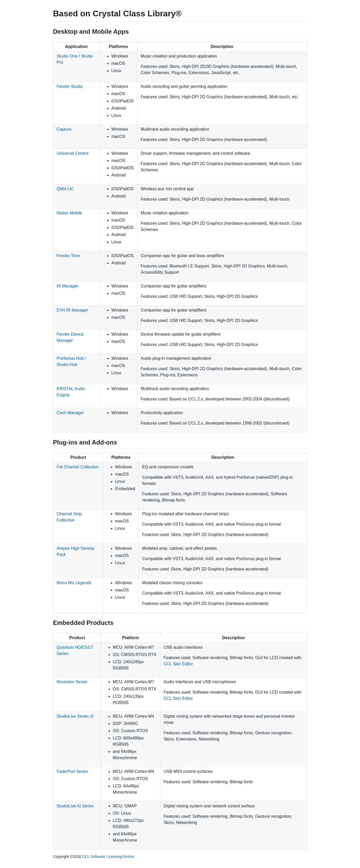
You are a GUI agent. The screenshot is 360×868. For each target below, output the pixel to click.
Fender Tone (68, 256)
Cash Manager (70, 413)
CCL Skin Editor (178, 664)
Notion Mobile (69, 213)
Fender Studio (70, 86)
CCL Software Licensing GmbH (108, 857)
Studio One (67, 56)
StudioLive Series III (75, 716)
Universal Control (73, 153)
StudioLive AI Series (75, 806)
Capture (64, 129)
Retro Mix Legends (74, 583)
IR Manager (68, 286)
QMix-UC (65, 189)
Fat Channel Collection (78, 467)
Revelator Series (72, 682)
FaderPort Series (72, 771)
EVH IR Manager (72, 310)
